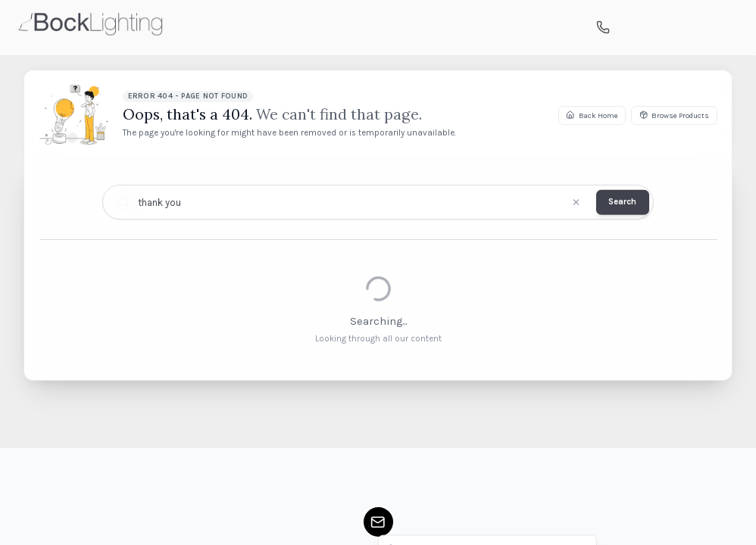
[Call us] (603, 28)
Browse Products (674, 115)
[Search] (631, 28)
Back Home (592, 115)
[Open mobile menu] (725, 27)
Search (622, 202)
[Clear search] (576, 202)
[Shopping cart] (658, 28)
